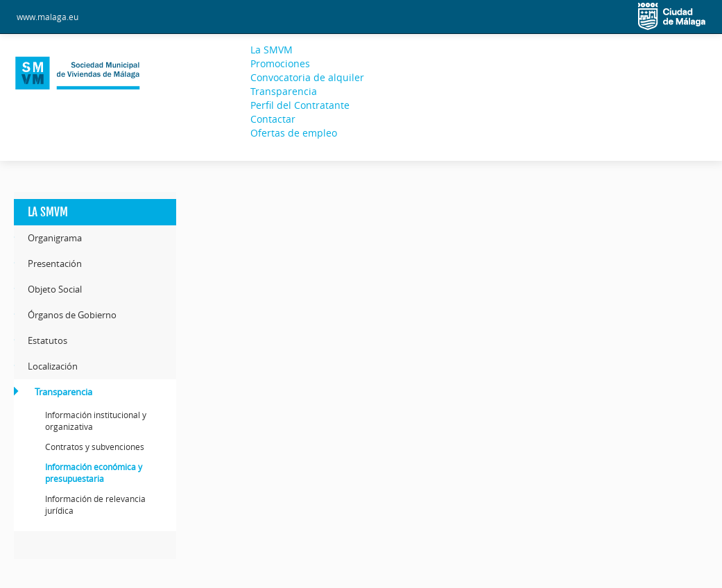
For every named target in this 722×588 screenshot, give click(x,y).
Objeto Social (55, 289)
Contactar (273, 119)
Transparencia (284, 91)
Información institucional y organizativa (96, 421)
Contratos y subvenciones (95, 447)
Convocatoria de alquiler (307, 77)
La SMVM (272, 50)
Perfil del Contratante (300, 105)
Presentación (55, 263)
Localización (53, 366)
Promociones (280, 63)
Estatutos (48, 340)
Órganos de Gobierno (72, 315)
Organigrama (55, 238)
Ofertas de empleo (294, 133)
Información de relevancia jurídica (95, 504)
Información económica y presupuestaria (94, 473)
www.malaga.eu (48, 17)
